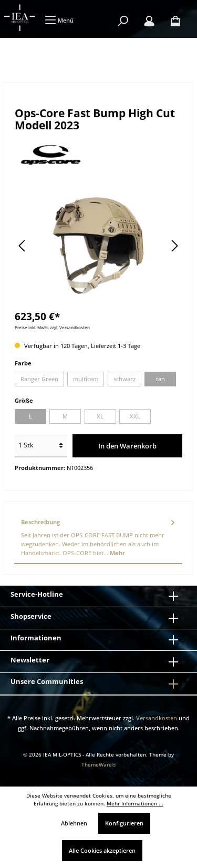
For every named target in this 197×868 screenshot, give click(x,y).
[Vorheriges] (23, 246)
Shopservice (31, 616)
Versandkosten (157, 718)
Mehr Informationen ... (135, 804)
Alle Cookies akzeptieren (102, 850)
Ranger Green (39, 379)
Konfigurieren (124, 823)
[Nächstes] (174, 246)
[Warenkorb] (175, 21)
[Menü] (59, 20)
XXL (135, 416)
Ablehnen (74, 823)
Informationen (36, 638)
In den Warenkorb (127, 446)
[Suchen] (123, 21)
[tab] (98, 538)
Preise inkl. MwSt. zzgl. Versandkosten (52, 327)
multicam (86, 379)
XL (100, 416)
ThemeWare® (99, 765)
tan (160, 379)
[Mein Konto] (149, 21)
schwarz (125, 379)
